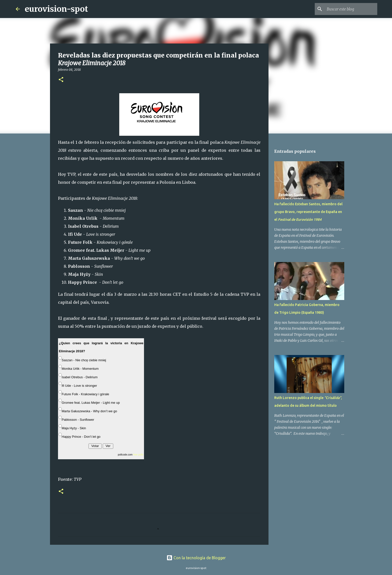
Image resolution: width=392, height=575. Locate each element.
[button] (61, 80)
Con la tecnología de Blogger (196, 558)
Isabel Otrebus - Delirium (80, 377)
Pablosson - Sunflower (78, 420)
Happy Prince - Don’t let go (81, 437)
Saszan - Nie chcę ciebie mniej (84, 360)
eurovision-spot (56, 9)
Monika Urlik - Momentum (80, 369)
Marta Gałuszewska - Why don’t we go (89, 411)
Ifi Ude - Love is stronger (79, 386)
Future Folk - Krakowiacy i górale (85, 394)
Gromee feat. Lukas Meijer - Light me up (91, 403)
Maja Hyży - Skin (74, 428)
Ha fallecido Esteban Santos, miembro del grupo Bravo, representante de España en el (308, 212)
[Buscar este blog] (351, 9)
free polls (138, 455)
